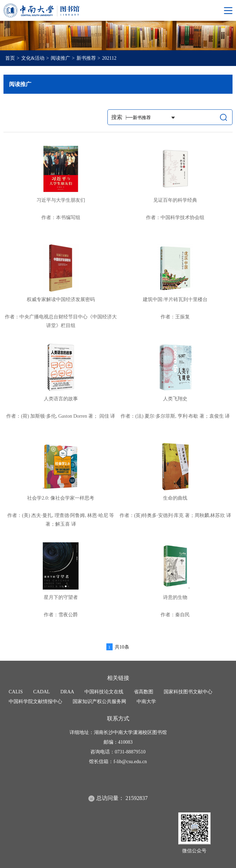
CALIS (16, 692)
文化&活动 (33, 58)
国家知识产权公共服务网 (99, 702)
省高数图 (144, 692)
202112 (109, 58)
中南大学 (146, 702)
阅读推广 (60, 58)
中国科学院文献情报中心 (35, 702)
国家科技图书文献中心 (188, 692)
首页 (10, 58)
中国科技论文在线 (104, 692)
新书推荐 (86, 58)
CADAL (41, 692)
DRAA (67, 692)
